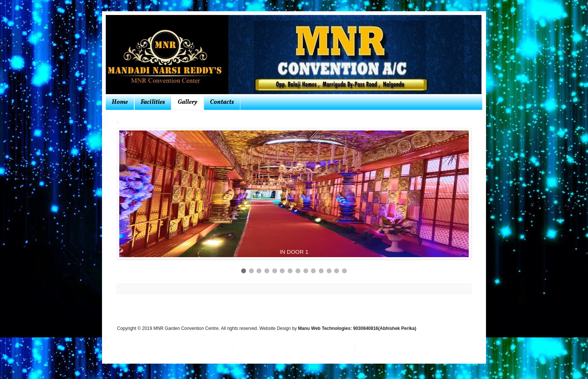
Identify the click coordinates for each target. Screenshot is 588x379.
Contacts (222, 102)
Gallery (187, 102)
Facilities (153, 102)
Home (120, 102)
